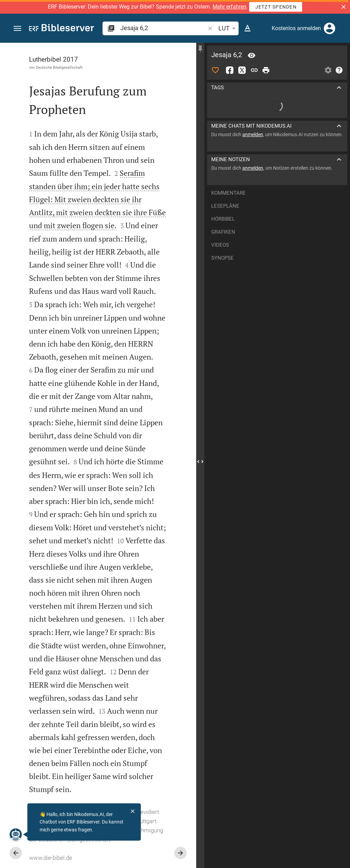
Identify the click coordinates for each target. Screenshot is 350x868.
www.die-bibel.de (51, 858)
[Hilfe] (339, 70)
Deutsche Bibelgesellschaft (59, 67)
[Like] (215, 70)
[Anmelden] (329, 28)
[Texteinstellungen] (247, 28)
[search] (163, 28)
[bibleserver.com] (62, 29)
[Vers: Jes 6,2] (252, 55)
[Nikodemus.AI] (16, 834)
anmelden (253, 134)
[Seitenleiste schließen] (200, 462)
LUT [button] (228, 28)
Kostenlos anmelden (296, 28)
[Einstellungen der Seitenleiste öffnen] (328, 70)
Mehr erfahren (230, 7)
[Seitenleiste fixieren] (200, 49)
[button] (344, 7)
